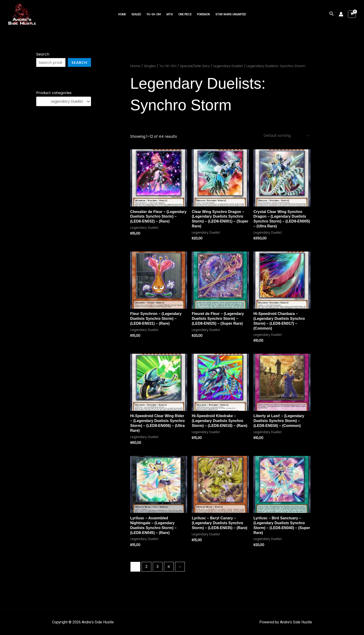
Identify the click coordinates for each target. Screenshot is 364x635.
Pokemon (203, 14)
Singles (150, 66)
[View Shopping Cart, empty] (352, 14)
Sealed (136, 14)
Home (122, 14)
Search (43, 54)
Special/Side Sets (195, 66)
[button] (332, 14)
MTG (170, 14)
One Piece (185, 14)
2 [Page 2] (146, 567)
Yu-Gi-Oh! (154, 14)
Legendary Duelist (228, 66)
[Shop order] (286, 136)
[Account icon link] (341, 14)
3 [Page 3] (158, 567)
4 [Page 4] (169, 567)
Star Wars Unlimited (231, 14)
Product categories (54, 93)
